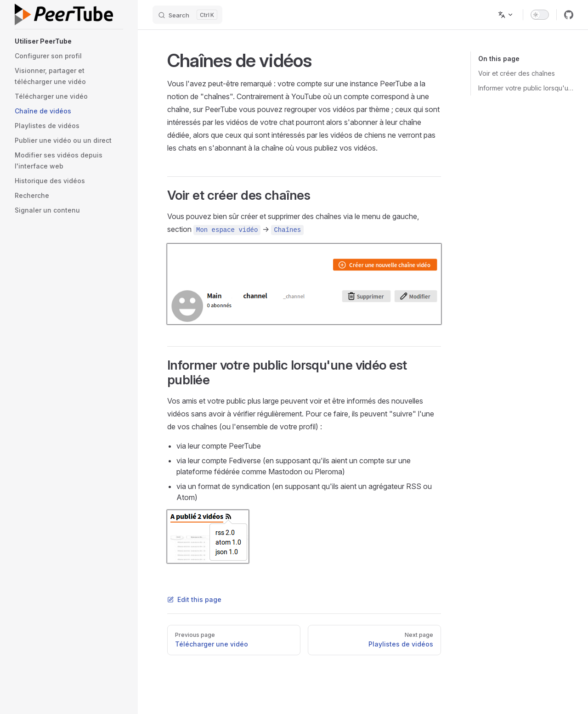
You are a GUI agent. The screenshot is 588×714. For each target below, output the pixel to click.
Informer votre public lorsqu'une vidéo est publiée (526, 88)
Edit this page (194, 599)
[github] (569, 15)
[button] (69, 41)
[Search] (187, 15)
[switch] (540, 15)
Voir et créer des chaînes (517, 73)
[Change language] (506, 15)
